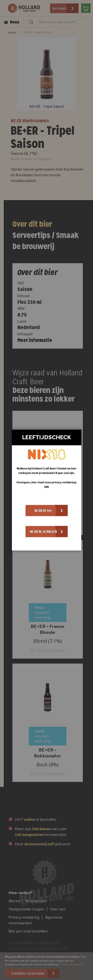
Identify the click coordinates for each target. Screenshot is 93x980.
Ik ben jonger (44, 532)
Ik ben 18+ (44, 511)
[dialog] (46, 490)
